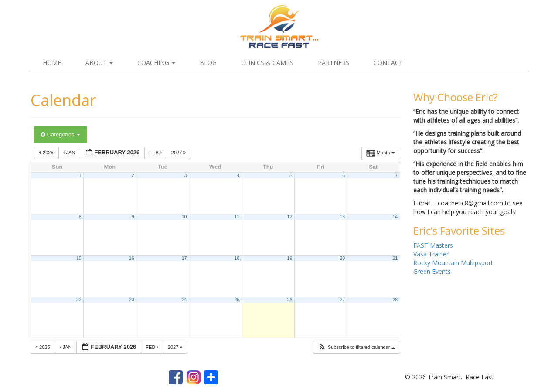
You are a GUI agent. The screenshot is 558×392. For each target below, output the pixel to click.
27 (342, 300)
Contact (388, 63)
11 (237, 217)
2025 (47, 153)
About (99, 63)
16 (132, 258)
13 (342, 217)
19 (289, 258)
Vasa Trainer (431, 254)
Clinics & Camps (267, 63)
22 (79, 300)
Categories (60, 135)
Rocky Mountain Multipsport (453, 263)
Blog (208, 63)
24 (184, 300)
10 (184, 217)
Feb (156, 153)
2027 (179, 153)
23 (132, 300)
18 (237, 258)
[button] (356, 347)
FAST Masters (433, 245)
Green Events (432, 271)
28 (395, 300)
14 (395, 217)
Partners (333, 63)
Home (52, 63)
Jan (70, 153)
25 (237, 300)
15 (79, 258)
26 (289, 300)
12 (289, 217)
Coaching (156, 63)
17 (184, 258)
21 (395, 258)
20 (342, 258)
